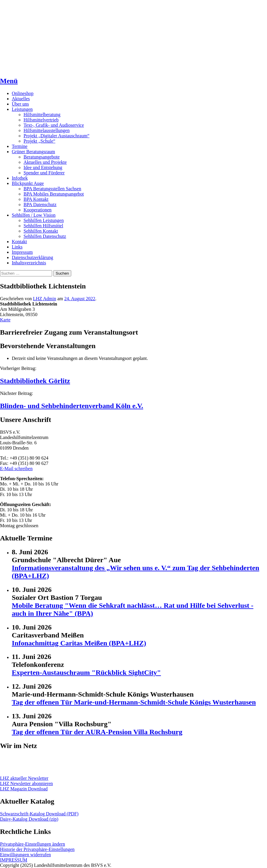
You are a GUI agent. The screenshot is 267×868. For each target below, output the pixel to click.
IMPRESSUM (14, 860)
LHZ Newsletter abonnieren (26, 783)
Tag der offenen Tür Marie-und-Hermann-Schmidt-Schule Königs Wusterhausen (134, 702)
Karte (5, 320)
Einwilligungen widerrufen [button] (25, 855)
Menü (9, 81)
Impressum (22, 252)
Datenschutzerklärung (32, 257)
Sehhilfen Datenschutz (45, 236)
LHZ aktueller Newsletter (24, 778)
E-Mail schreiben (16, 469)
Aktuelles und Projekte (45, 162)
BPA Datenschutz (40, 205)
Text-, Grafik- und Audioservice (54, 125)
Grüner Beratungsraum (33, 152)
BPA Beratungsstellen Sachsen (52, 189)
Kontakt (19, 242)
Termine (20, 146)
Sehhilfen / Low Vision (34, 215)
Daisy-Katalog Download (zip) (29, 819)
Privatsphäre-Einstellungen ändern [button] (33, 844)
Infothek (20, 178)
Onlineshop (23, 93)
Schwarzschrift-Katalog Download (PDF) (39, 814)
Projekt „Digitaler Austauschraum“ (57, 136)
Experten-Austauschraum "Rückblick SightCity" (86, 672)
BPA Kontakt (36, 199)
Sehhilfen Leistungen (44, 220)
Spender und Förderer (44, 173)
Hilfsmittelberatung (42, 115)
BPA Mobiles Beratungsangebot (54, 194)
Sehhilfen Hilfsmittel (43, 226)
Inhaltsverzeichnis (29, 263)
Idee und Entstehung (43, 167)
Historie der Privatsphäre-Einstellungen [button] (37, 849)
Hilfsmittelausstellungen (47, 130)
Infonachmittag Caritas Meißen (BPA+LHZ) (79, 643)
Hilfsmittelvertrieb (41, 120)
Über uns (20, 104)
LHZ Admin (45, 299)
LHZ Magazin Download (24, 789)
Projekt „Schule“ (39, 141)
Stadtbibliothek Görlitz (35, 381)
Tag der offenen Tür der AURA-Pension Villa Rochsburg (97, 732)
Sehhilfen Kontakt (41, 231)
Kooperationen (38, 210)
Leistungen (22, 109)
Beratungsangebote (42, 157)
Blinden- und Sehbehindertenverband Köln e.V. (72, 406)
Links (17, 247)
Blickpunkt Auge (28, 183)
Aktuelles (21, 99)
